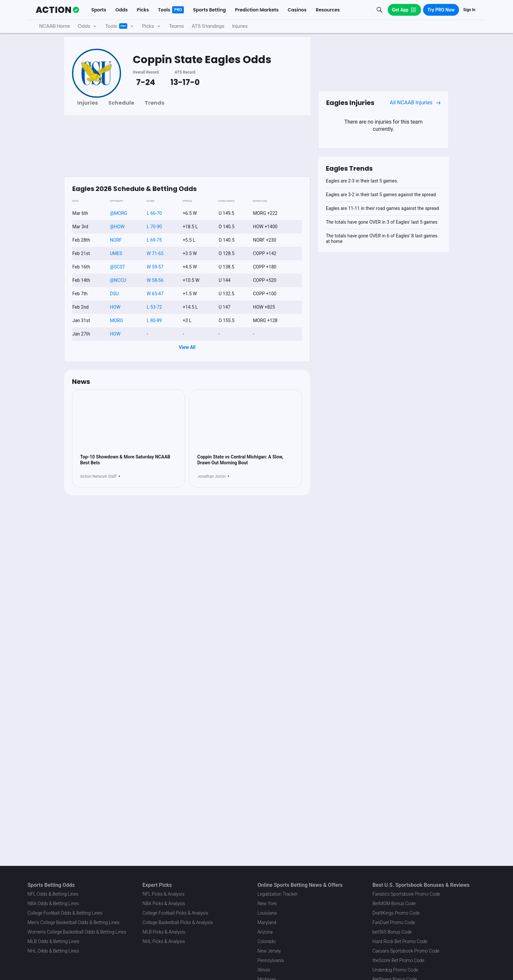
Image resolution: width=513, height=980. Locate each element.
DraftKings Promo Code (396, 913)
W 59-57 (155, 267)
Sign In (469, 10)
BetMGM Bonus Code (394, 903)
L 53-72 (154, 307)
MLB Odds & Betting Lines (53, 941)
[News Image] (129, 425)
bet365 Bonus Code (392, 932)
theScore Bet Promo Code (398, 960)
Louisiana (267, 913)
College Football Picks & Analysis (176, 913)
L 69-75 (154, 240)
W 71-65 (155, 253)
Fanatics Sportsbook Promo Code (407, 894)
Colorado (266, 941)
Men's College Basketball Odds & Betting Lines (73, 922)
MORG (116, 320)
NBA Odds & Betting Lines (53, 903)
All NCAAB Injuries (415, 103)
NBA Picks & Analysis (164, 903)
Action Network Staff (98, 483)
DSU (114, 294)
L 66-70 (154, 213)
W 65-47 (155, 294)
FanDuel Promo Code (394, 922)
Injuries (88, 103)
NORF (116, 240)
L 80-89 (154, 320)
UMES (116, 253)
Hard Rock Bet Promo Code (400, 941)
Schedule (121, 103)
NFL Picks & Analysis (164, 894)
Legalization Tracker (277, 894)
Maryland (267, 922)
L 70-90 (154, 227)
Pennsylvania (271, 960)
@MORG (119, 213)
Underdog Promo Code (396, 970)
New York (267, 903)
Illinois (264, 970)
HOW (115, 307)
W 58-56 (155, 280)
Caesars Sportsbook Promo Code (406, 951)
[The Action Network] (57, 10)
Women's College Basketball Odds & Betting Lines (77, 932)
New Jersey (269, 951)
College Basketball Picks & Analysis (178, 922)
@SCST (118, 267)
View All (187, 347)
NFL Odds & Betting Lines (53, 894)
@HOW (117, 227)
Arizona (265, 932)
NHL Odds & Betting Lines (53, 951)
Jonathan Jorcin (212, 483)
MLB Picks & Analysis (164, 932)
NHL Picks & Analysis (164, 941)
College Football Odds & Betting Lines (65, 913)
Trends (154, 103)
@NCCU (118, 280)
